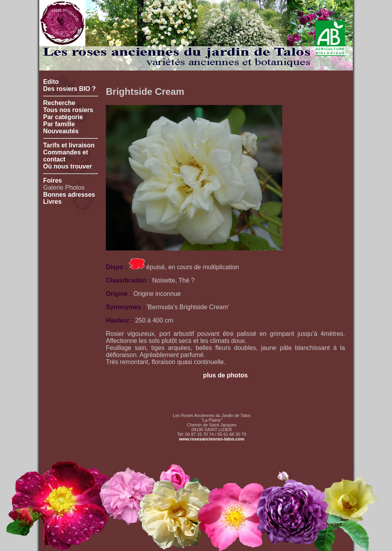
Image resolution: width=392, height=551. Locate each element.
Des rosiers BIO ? (69, 89)
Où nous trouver (67, 166)
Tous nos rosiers (68, 110)
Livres (52, 202)
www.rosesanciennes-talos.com (212, 439)
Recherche (59, 103)
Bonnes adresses (69, 195)
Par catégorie (63, 117)
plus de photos (225, 375)
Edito (51, 82)
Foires (53, 180)
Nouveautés (61, 131)
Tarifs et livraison (69, 145)
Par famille (59, 124)
